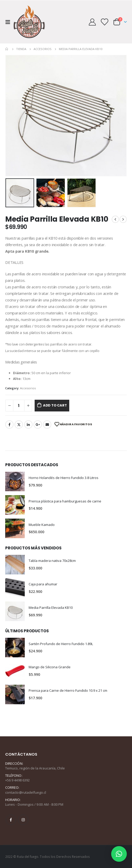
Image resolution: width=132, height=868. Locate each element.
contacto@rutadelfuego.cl (26, 792)
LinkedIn (28, 424)
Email (47, 424)
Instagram (23, 820)
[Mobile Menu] (9, 22)
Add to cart (55, 405)
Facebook (9, 424)
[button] (119, 854)
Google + (38, 424)
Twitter (19, 424)
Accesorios (28, 388)
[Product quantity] (19, 406)
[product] (15, 481)
